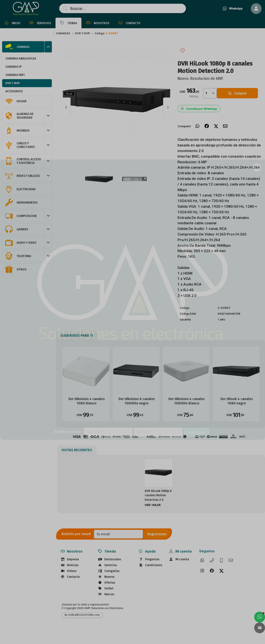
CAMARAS (63, 33)
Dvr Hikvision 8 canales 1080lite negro (137, 401)
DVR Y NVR (82, 33)
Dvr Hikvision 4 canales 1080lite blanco (187, 401)
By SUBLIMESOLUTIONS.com (82, 615)
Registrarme (157, 534)
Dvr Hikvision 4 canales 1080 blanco (87, 401)
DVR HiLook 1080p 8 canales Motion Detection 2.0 (158, 495)
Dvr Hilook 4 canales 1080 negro (237, 401)
